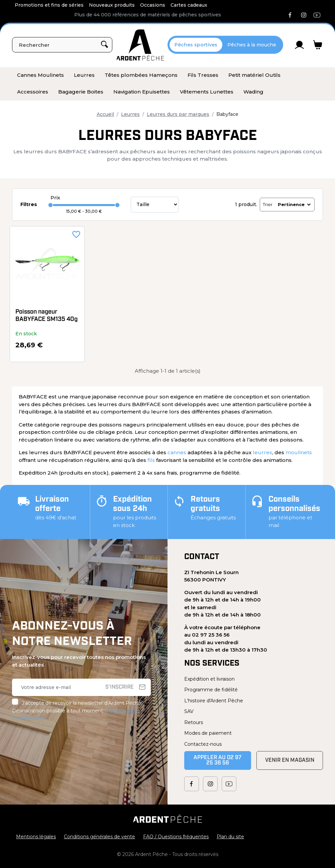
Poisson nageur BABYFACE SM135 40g (46, 316)
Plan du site (230, 837)
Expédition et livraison (209, 679)
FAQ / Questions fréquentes (176, 837)
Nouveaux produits (112, 5)
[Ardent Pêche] (140, 45)
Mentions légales (36, 837)
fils (151, 460)
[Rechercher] (62, 45)
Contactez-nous (203, 744)
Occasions (153, 5)
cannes (177, 452)
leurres (262, 452)
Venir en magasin (290, 760)
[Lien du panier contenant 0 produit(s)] (318, 45)
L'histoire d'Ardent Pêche (214, 701)
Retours (194, 722)
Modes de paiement (208, 733)
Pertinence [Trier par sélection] (295, 204)
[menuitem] (40, 75)
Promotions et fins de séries (49, 5)
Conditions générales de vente (99, 837)
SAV (189, 711)
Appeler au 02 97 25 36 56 (217, 760)
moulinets (299, 452)
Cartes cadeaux (189, 5)
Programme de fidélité (211, 690)
